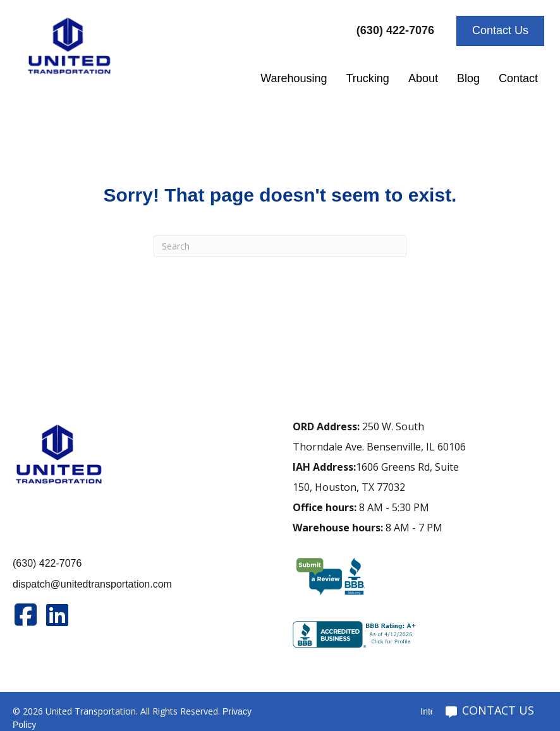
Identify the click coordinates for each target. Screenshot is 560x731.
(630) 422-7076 (47, 563)
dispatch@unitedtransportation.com (92, 584)
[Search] (280, 246)
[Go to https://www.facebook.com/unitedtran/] (25, 615)
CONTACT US (490, 710)
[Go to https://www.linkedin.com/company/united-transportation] (57, 615)
